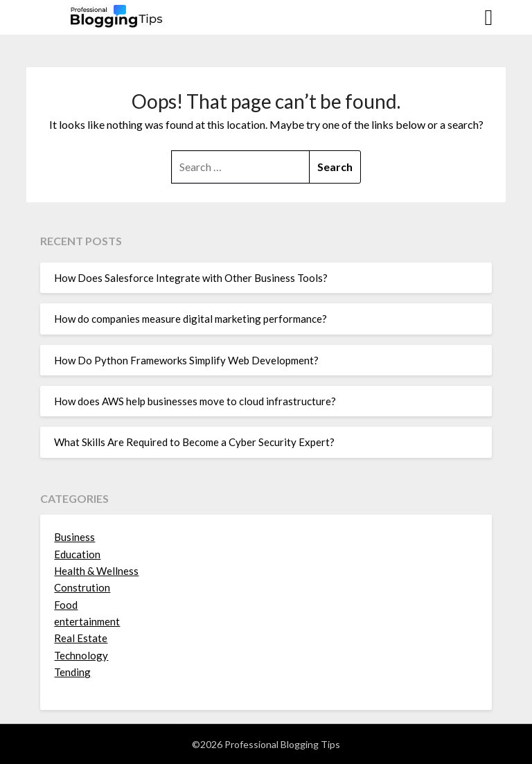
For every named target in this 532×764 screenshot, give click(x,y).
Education (77, 554)
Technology (81, 655)
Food (66, 605)
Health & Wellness (96, 571)
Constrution (82, 587)
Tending (72, 672)
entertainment (87, 621)
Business (74, 537)
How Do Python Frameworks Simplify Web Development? (186, 360)
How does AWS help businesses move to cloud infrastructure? (195, 401)
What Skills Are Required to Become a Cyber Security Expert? (194, 442)
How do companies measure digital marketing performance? (190, 319)
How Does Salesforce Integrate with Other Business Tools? (191, 278)
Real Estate (81, 638)
